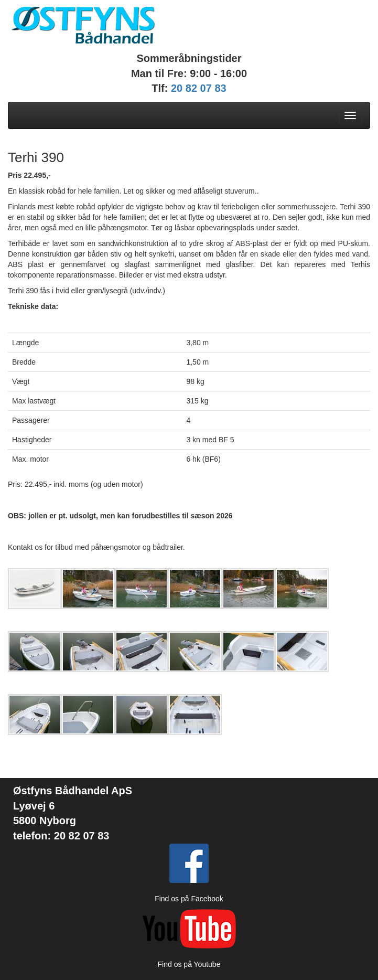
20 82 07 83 (199, 88)
